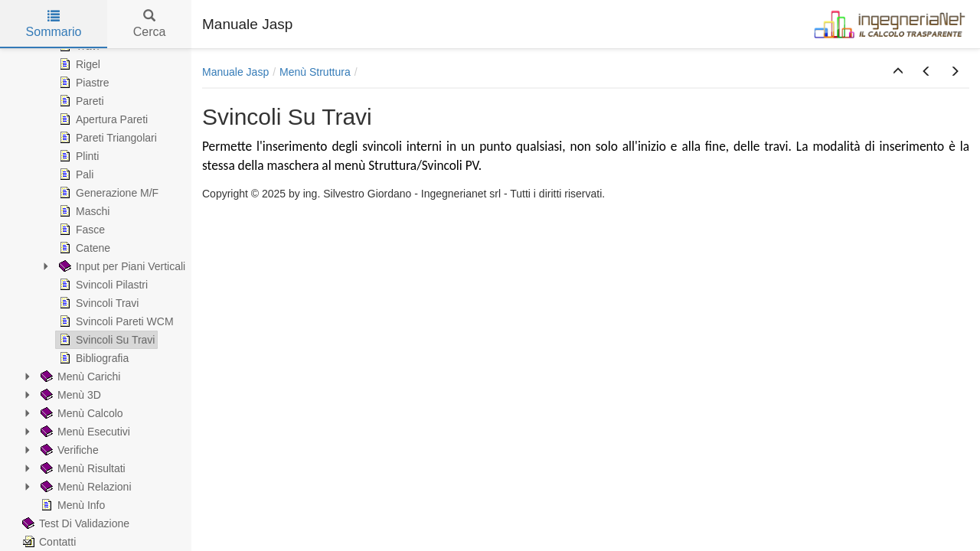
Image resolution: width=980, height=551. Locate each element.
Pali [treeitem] (75, 174)
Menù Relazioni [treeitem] (85, 487)
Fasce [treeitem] (80, 230)
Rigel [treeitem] (78, 64)
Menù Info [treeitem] (71, 505)
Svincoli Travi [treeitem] (97, 303)
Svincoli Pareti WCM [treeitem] (115, 321)
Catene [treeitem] (83, 248)
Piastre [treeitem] (83, 83)
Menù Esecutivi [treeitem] (84, 432)
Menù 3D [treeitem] (69, 395)
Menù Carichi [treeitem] (79, 377)
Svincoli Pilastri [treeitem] (102, 285)
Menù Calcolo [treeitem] (80, 413)
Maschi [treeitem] (83, 211)
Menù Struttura (315, 72)
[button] (898, 72)
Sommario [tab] (54, 24)
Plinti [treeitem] (77, 156)
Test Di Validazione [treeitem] (74, 523)
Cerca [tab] (150, 24)
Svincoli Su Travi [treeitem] (105, 340)
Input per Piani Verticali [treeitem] (121, 266)
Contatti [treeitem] (47, 542)
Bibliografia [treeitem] (92, 358)
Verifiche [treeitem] (68, 450)
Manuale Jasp (235, 72)
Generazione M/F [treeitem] (107, 193)
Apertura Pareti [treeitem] (102, 119)
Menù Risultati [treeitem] (82, 468)
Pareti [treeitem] (80, 101)
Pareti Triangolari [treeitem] (106, 138)
